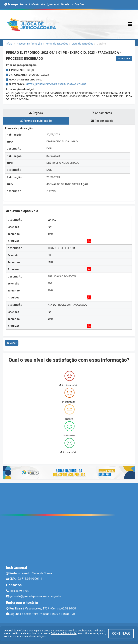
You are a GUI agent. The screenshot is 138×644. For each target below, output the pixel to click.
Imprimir (124, 58)
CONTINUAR (121, 634)
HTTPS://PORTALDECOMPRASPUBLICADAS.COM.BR (56, 84)
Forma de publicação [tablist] (36, 121)
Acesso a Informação (29, 44)
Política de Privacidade (63, 633)
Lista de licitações (82, 44)
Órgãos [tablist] (36, 113)
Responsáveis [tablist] (102, 121)
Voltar (12, 343)
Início (9, 44)
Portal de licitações (57, 44)
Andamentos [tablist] (102, 113)
